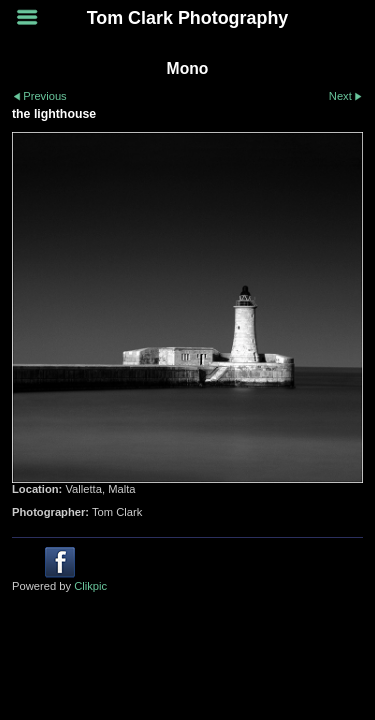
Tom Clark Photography (188, 18)
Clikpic (90, 586)
